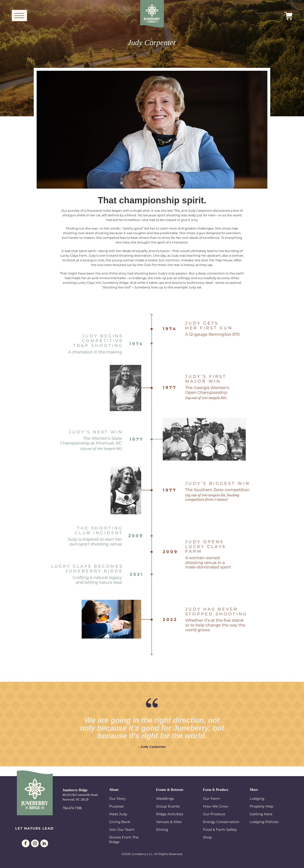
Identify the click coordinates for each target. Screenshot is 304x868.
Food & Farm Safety (220, 830)
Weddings (165, 799)
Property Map (262, 806)
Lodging (257, 799)
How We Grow (216, 806)
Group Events (168, 806)
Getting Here (261, 814)
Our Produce (214, 814)
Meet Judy (118, 814)
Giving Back (120, 822)
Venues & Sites (169, 822)
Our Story (117, 799)
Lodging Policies (264, 822)
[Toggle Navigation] (19, 16)
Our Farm (211, 799)
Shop (207, 837)
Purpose (116, 806)
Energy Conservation (221, 822)
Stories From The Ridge (124, 840)
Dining (162, 830)
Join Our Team (122, 830)
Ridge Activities (170, 814)
